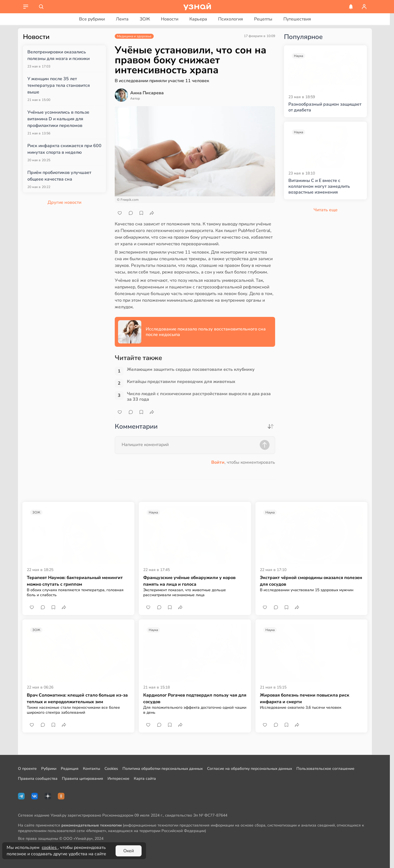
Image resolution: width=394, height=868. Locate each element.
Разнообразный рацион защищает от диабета (325, 107)
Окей (129, 851)
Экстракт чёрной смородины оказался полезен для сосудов (311, 581)
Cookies (111, 769)
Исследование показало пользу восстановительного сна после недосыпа (206, 332)
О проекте (27, 769)
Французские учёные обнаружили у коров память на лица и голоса (189, 581)
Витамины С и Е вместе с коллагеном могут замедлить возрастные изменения (319, 186)
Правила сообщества (38, 779)
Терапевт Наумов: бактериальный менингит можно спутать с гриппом (75, 581)
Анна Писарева (147, 93)
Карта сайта (145, 779)
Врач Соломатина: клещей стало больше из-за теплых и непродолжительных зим (77, 698)
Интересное (118, 779)
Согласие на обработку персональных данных (250, 769)
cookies (50, 848)
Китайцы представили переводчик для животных (181, 382)
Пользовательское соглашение (325, 769)
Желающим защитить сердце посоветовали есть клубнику (191, 370)
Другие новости (64, 202)
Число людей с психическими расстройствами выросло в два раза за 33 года (199, 397)
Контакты (92, 769)
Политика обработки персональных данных (163, 769)
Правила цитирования (83, 779)
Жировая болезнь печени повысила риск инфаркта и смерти (305, 698)
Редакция (70, 769)
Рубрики (49, 769)
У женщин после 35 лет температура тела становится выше (59, 85)
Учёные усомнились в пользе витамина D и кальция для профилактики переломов (58, 119)
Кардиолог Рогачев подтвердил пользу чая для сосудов (195, 698)
